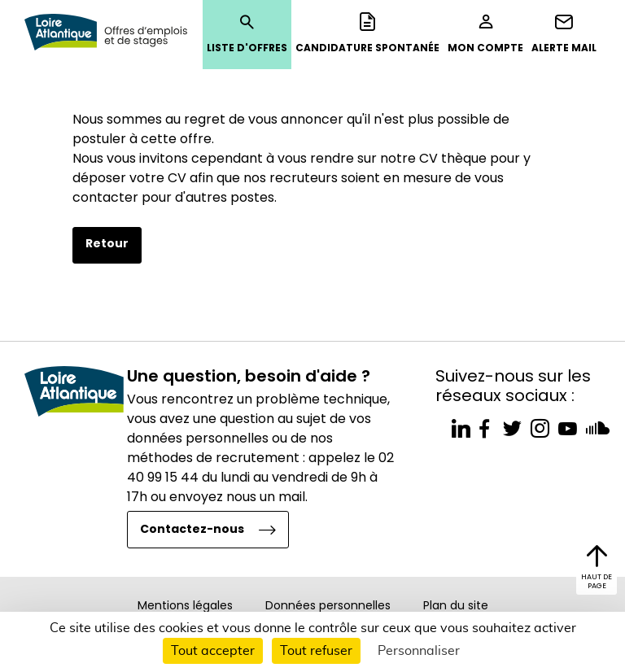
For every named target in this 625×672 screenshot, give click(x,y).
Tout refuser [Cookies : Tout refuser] (316, 651)
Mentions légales (185, 605)
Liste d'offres (247, 33)
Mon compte (485, 33)
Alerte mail (564, 33)
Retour (107, 243)
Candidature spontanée (367, 33)
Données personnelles (328, 605)
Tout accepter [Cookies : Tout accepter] (213, 651)
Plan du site (456, 605)
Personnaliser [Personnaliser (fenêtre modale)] (419, 651)
